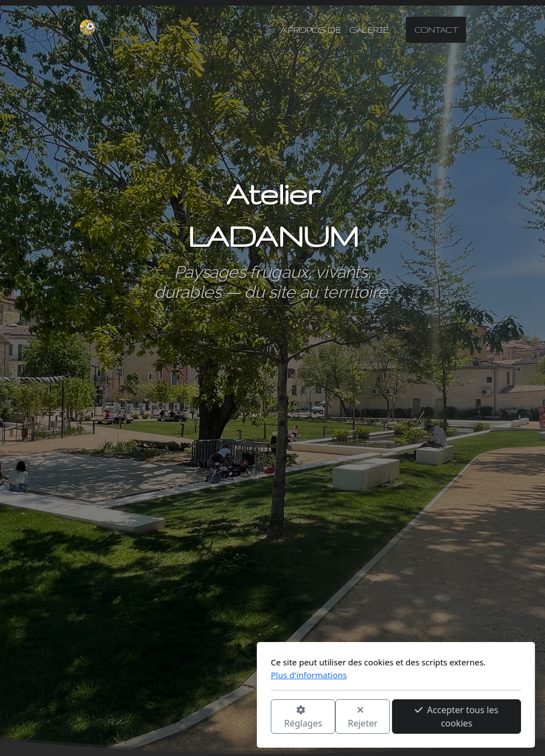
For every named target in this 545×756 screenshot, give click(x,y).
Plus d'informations (185, 675)
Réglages (180, 717)
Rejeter (240, 717)
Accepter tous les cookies (333, 717)
